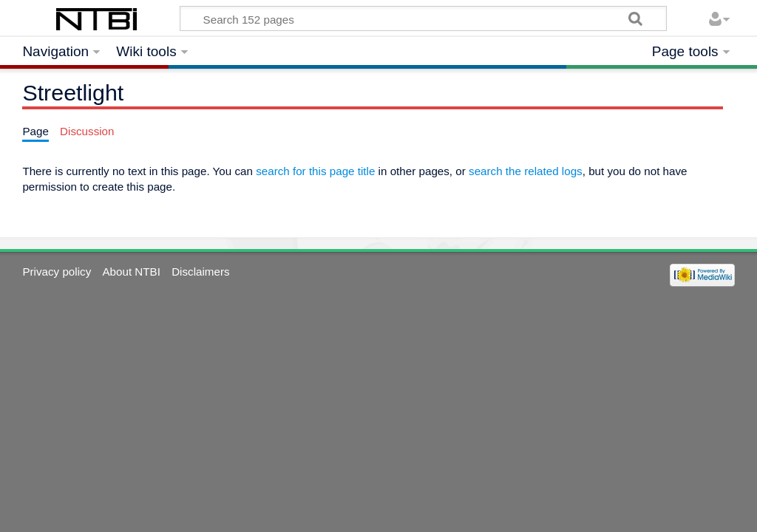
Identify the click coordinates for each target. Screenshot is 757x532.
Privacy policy (57, 272)
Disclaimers (200, 272)
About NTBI (131, 272)
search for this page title (315, 171)
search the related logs (526, 171)
